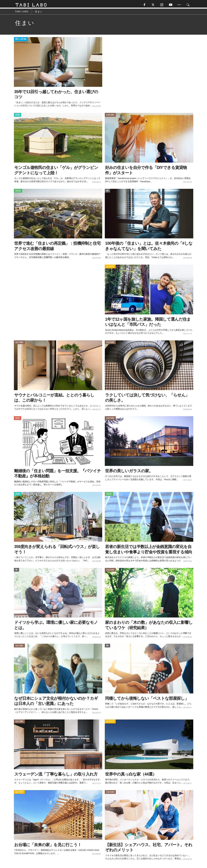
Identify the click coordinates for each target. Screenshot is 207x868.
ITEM (18, 116)
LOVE (18, 420)
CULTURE (110, 116)
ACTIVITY (110, 268)
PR (107, 192)
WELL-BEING (21, 40)
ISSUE (18, 192)
